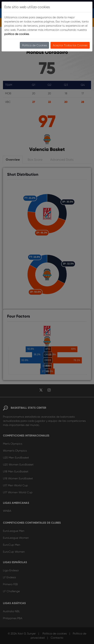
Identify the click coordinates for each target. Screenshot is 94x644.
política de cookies (17, 34)
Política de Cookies (35, 45)
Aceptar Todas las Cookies (70, 45)
